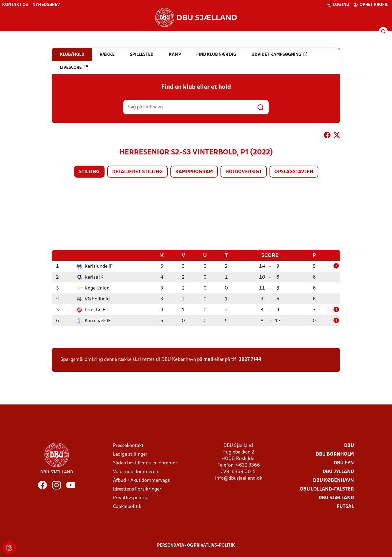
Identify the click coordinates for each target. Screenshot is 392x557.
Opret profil (371, 5)
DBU (349, 445)
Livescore (74, 68)
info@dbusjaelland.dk (239, 478)
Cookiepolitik (127, 506)
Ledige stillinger (130, 454)
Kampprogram (194, 172)
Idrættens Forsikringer (137, 489)
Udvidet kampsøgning (279, 54)
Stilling (89, 172)
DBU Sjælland (336, 498)
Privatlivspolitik (130, 498)
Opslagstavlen (294, 172)
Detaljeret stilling (137, 172)
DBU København (333, 480)
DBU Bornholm (335, 454)
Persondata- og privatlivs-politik (196, 545)
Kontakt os (15, 5)
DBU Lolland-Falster (327, 489)
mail (208, 359)
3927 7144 (250, 359)
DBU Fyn (344, 463)
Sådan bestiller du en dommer (145, 463)
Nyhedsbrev (46, 5)
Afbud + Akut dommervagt (141, 480)
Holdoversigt (244, 172)
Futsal (345, 506)
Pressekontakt (128, 445)
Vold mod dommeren (136, 472)
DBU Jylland (338, 472)
